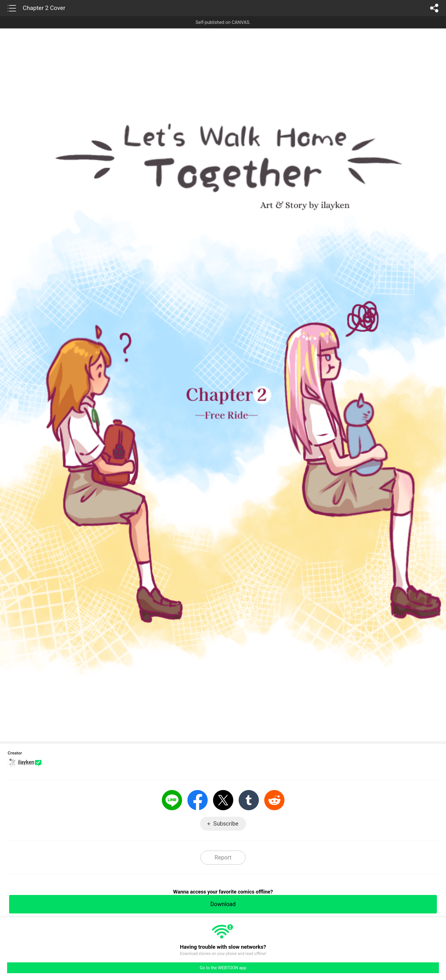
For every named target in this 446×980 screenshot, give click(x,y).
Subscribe (226, 824)
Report (223, 857)
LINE (172, 800)
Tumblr (249, 800)
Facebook (198, 800)
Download (223, 904)
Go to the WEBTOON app (223, 968)
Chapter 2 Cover (44, 8)
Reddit (274, 800)
